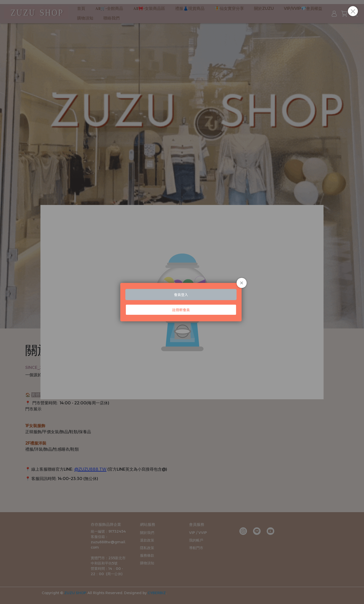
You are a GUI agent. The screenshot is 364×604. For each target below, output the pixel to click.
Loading (182, 302)
